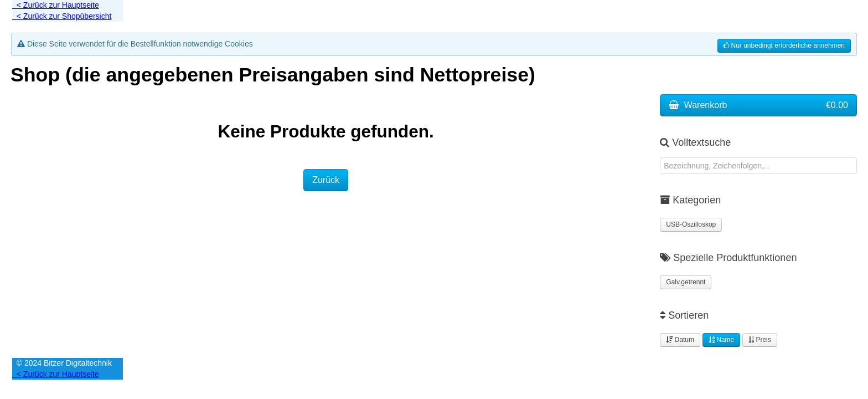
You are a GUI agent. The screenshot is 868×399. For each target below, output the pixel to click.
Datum (680, 340)
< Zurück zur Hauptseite (56, 5)
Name (721, 340)
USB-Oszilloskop (691, 224)
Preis (760, 340)
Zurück (326, 180)
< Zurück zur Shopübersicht (62, 16)
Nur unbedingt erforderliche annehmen (784, 45)
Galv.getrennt (686, 282)
